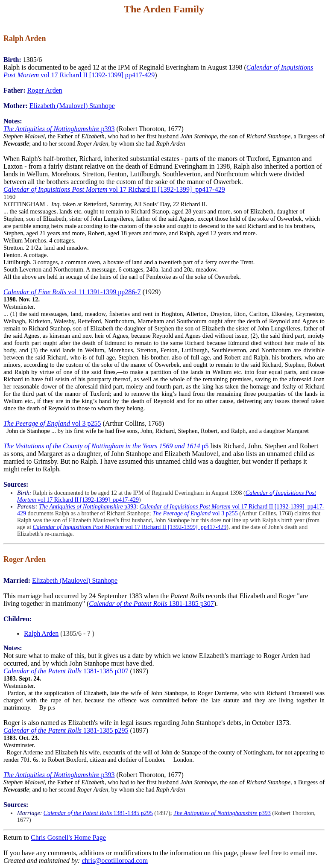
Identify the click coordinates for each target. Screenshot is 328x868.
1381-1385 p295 (66, 730)
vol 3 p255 (52, 423)
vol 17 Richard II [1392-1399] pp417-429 (114, 189)
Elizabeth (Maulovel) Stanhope (72, 106)
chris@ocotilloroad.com (115, 861)
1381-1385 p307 (151, 604)
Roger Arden (45, 90)
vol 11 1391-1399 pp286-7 (72, 292)
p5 (106, 446)
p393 (59, 129)
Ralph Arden (41, 633)
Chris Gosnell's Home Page (68, 837)
